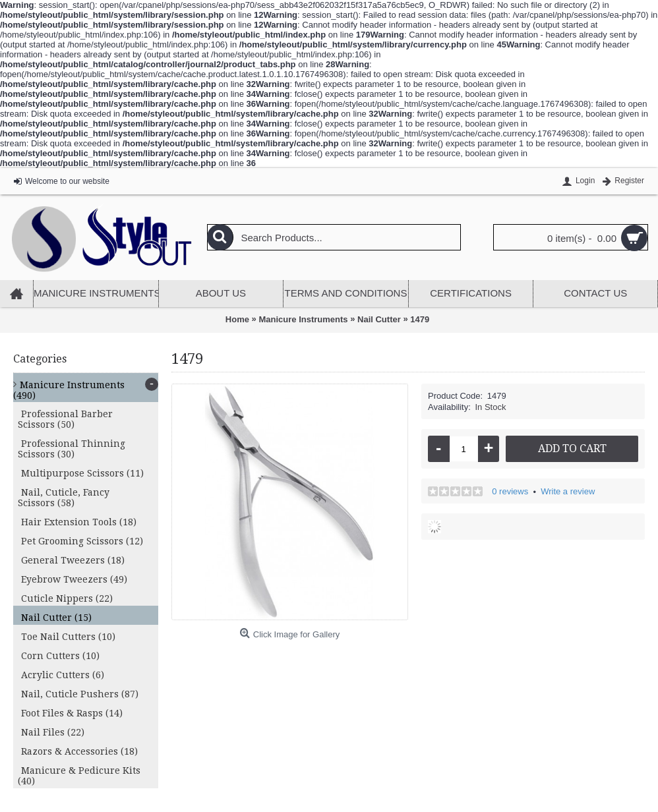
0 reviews (510, 491)
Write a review (568, 491)
